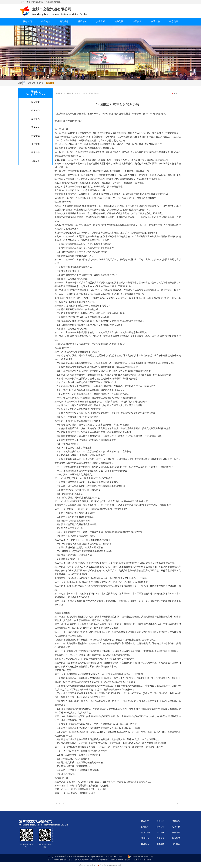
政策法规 (70, 93)
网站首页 (59, 93)
